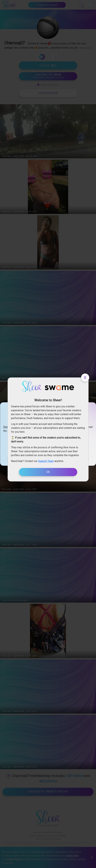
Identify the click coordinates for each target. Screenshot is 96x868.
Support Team (46, 461)
